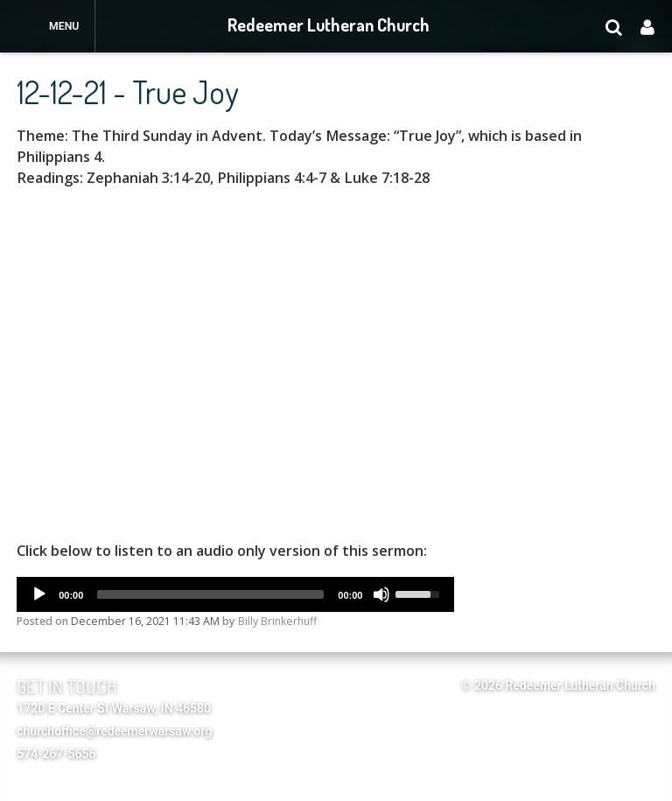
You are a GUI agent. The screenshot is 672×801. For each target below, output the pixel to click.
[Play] (39, 594)
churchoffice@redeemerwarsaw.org (114, 731)
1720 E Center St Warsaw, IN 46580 (114, 708)
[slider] (210, 594)
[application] (235, 594)
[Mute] (381, 594)
